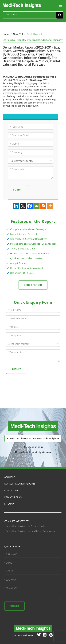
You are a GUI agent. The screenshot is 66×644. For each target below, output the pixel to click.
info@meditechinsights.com (33, 452)
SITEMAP (9, 504)
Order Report (33, 285)
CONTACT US (11, 490)
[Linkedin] (16, 206)
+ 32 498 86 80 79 (33, 447)
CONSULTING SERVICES (17, 521)
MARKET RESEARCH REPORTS (20, 484)
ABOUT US (10, 477)
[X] (23, 206)
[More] (50, 206)
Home (6, 34)
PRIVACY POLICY (13, 497)
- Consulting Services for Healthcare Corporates (30, 531)
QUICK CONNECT (13, 546)
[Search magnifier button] (60, 15)
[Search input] (30, 15)
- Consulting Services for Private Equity (25, 526)
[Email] (36, 206)
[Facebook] (30, 206)
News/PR (18, 34)
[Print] (43, 206)
